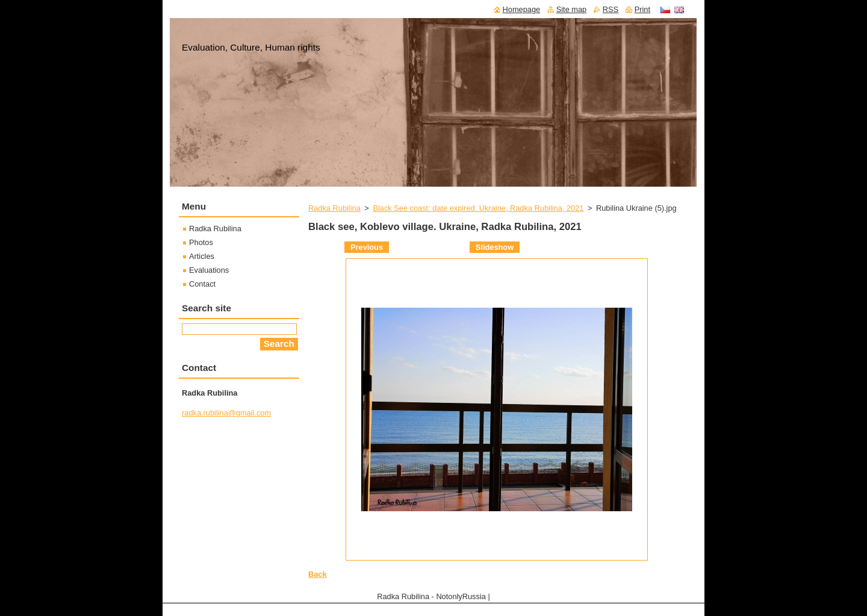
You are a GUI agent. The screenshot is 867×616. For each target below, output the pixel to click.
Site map (572, 9)
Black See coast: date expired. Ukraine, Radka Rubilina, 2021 (478, 208)
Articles (202, 256)
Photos (201, 242)
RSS (611, 9)
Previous (367, 247)
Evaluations (209, 270)
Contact (202, 284)
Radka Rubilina (334, 208)
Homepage (522, 9)
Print (642, 9)
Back (318, 574)
